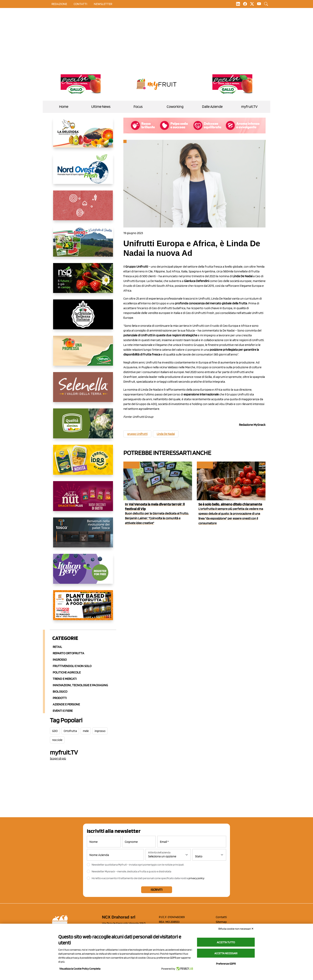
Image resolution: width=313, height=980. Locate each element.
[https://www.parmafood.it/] (83, 463)
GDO (55, 731)
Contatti (221, 917)
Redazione (59, 4)
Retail (57, 647)
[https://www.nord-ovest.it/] (83, 172)
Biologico (60, 692)
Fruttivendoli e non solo (72, 666)
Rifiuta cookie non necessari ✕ (236, 929)
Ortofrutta (70, 731)
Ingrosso (60, 660)
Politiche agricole (67, 672)
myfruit (131, 465)
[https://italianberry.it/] (83, 572)
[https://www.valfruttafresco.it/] (83, 354)
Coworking (175, 107)
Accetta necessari (226, 953)
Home (64, 107)
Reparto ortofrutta (68, 653)
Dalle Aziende (212, 107)
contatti (80, 4)
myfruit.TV (249, 107)
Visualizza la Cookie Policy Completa (80, 969)
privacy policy (196, 878)
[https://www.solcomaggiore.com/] (83, 209)
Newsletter (103, 4)
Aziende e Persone (66, 704)
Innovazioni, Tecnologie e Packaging (80, 685)
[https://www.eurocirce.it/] (83, 245)
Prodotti (60, 698)
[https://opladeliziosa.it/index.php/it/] (83, 136)
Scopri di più (58, 758)
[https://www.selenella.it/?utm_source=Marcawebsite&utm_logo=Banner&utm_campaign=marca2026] (83, 390)
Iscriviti (157, 890)
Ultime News (101, 107)
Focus (138, 107)
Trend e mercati (65, 679)
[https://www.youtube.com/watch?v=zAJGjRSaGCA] (83, 608)
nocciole (57, 740)
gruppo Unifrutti (137, 434)
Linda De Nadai (166, 434)
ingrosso (100, 731)
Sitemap (221, 922)
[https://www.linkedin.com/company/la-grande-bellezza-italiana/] (83, 318)
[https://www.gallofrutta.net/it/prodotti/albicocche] (81, 84)
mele (86, 731)
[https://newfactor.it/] (83, 499)
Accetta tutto (226, 942)
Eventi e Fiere (63, 711)
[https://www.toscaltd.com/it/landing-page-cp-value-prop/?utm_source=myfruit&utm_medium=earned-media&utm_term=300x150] (83, 536)
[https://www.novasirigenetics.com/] (83, 281)
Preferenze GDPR (226, 964)
